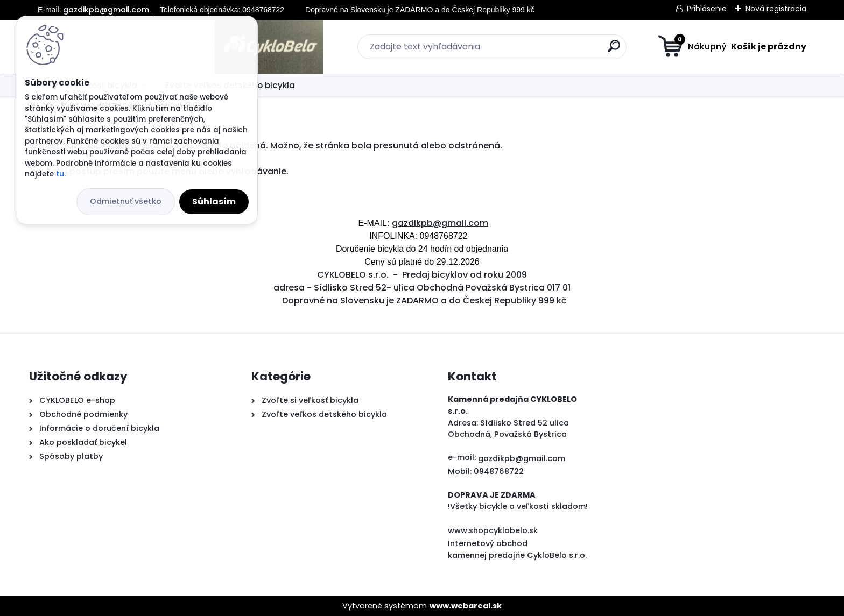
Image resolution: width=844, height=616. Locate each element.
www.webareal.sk (466, 606)
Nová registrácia (776, 9)
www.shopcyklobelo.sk (493, 530)
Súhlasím (214, 201)
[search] (527, 50)
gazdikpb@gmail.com (107, 10)
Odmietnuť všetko (126, 201)
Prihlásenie (707, 9)
